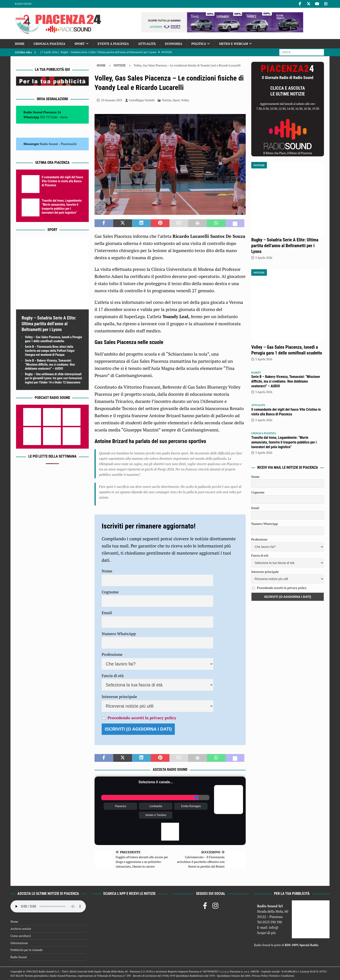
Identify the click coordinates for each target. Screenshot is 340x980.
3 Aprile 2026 (264, 258)
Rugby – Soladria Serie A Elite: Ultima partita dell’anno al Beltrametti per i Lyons (49, 324)
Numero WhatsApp (119, 634)
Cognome (110, 592)
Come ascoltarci (21, 936)
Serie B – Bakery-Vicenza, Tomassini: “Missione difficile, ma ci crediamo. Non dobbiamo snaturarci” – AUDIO (50, 365)
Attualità (147, 44)
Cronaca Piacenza (49, 44)
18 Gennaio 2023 (112, 100)
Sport (79, 44)
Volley (185, 100)
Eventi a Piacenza (113, 44)
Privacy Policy (260, 976)
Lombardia (156, 806)
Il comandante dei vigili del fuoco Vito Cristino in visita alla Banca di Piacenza (62, 181)
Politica (199, 44)
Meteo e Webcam (233, 44)
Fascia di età (113, 675)
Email (107, 613)
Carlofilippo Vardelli (142, 100)
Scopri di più (266, 933)
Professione (112, 654)
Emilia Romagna (191, 806)
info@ (274, 927)
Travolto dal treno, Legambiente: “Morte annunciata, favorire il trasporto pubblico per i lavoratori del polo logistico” (284, 442)
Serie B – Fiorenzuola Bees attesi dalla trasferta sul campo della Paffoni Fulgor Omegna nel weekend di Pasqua (50, 351)
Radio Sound (23, 4)
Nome (107, 571)
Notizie (167, 100)
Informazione (19, 943)
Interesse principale (119, 696)
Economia (174, 44)
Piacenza (121, 806)
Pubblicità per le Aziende (27, 950)
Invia (64, 117)
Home (20, 44)
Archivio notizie (21, 929)
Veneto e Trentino (156, 815)
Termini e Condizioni (282, 976)
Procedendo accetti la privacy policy (142, 718)
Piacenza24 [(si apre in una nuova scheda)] (69, 144)
